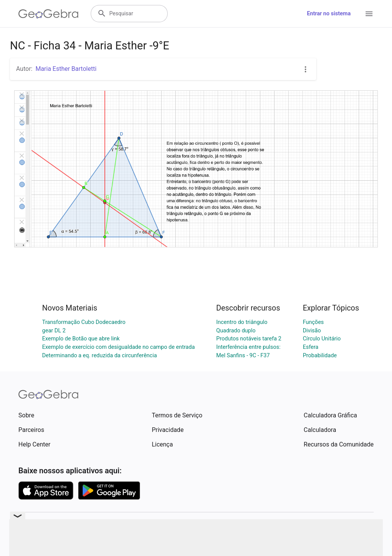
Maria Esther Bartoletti (66, 69)
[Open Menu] (369, 14)
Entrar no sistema (329, 14)
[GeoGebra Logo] (48, 14)
